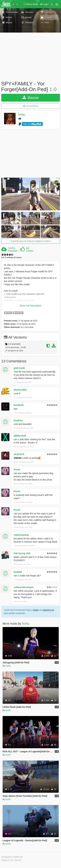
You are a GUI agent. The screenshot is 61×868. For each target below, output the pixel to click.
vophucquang (21, 535)
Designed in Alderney (12, 857)
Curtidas (30, 251)
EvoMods (19, 405)
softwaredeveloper (24, 587)
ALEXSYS (19, 454)
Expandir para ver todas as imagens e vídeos (31, 241)
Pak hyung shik (22, 553)
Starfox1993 (20, 390)
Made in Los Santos (11, 860)
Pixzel (17, 470)
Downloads (13, 251)
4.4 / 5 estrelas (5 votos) (11, 257)
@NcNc (18, 458)
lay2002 (18, 572)
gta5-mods (19, 368)
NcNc (22, 115)
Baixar (31, 98)
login (36, 610)
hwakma (18, 420)
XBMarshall (20, 436)
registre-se (48, 610)
